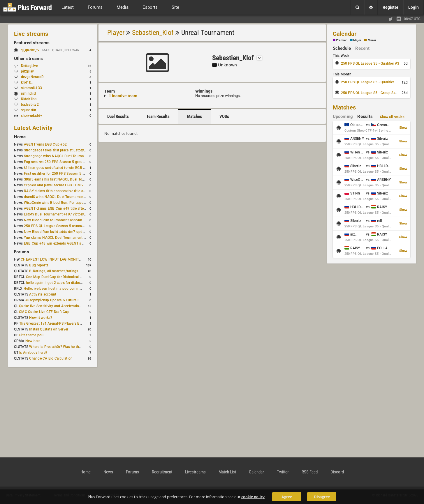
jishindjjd (28, 93)
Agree (287, 497)
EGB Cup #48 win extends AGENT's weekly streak (64, 243)
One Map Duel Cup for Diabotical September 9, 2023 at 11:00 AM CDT (83, 277)
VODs (224, 116)
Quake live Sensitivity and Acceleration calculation (59, 306)
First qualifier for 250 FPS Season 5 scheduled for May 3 (70, 174)
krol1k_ (27, 82)
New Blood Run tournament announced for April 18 (66, 220)
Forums (22, 252)
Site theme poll (31, 335)
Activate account (43, 294)
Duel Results (118, 116)
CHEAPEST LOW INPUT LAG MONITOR (52, 259)
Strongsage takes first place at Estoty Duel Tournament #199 (73, 150)
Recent (362, 48)
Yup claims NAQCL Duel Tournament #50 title (60, 238)
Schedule (342, 48)
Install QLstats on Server (49, 329)
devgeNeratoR (32, 77)
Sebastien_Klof (153, 33)
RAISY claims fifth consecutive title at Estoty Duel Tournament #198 (79, 191)
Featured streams (32, 43)
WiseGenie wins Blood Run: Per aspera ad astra (62, 203)
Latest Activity (33, 128)
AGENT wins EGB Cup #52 (45, 144)
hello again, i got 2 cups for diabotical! (57, 283)
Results (365, 116)
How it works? (41, 318)
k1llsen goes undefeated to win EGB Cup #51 (60, 168)
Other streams (29, 59)
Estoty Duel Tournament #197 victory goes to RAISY (66, 214)
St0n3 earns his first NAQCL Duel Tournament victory (67, 179)
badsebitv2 (30, 105)
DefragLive (29, 66)
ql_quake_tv (30, 50)
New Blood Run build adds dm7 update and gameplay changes (75, 232)
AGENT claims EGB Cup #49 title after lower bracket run (69, 208)
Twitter (283, 472)
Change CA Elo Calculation (51, 358)
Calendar (345, 34)
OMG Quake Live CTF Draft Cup (44, 312)
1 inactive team (123, 96)
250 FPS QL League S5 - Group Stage (371, 93)
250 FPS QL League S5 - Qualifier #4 (370, 82)
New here (33, 341)
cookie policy (253, 497)
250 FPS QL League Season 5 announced (57, 226)
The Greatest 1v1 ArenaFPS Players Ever (52, 323)
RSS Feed (310, 472)
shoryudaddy (32, 116)
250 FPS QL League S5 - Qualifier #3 (370, 63)
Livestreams (195, 472)
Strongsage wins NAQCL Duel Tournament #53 (62, 156)
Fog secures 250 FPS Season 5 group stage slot (63, 162)
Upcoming (343, 116)
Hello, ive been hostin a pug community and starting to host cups (76, 289)
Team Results (158, 116)
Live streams (31, 34)
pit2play (28, 71)
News (108, 472)
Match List (227, 472)
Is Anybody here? (33, 353)
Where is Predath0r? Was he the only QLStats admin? (72, 347)
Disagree (322, 497)
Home (20, 137)
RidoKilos (29, 99)
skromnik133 (32, 88)
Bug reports (39, 265)
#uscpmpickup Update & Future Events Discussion (66, 300)
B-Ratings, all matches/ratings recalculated (64, 271)
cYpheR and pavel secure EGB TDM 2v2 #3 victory (64, 185)
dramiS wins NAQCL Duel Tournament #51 (58, 197)
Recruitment (162, 472)
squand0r (29, 110)
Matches (195, 116)
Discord (337, 472)
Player (116, 33)
